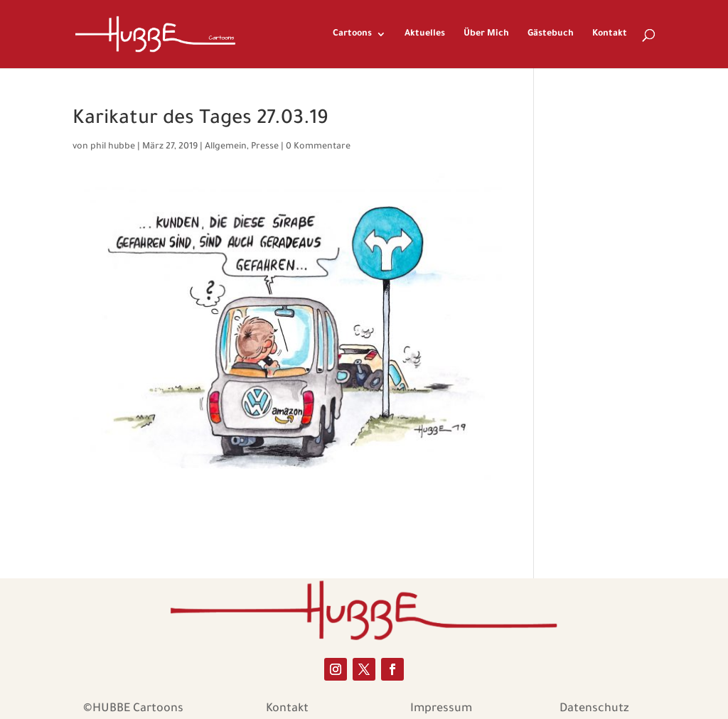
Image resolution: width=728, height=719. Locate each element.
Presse (265, 147)
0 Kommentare (318, 147)
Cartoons (352, 34)
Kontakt (610, 34)
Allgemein (226, 147)
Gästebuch (551, 34)
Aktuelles (425, 34)
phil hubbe (113, 147)
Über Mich (486, 34)
